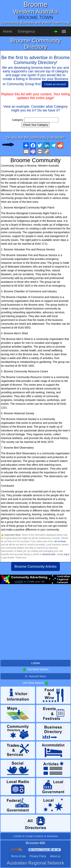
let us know (60, 541)
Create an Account (55, 84)
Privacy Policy (38, 856)
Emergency (26, 31)
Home (8, 31)
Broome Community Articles (35, 567)
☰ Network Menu (35, 676)
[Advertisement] (35, 624)
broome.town (49, 554)
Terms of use (18, 856)
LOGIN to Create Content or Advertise (36, 836)
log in (67, 554)
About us (55, 856)
